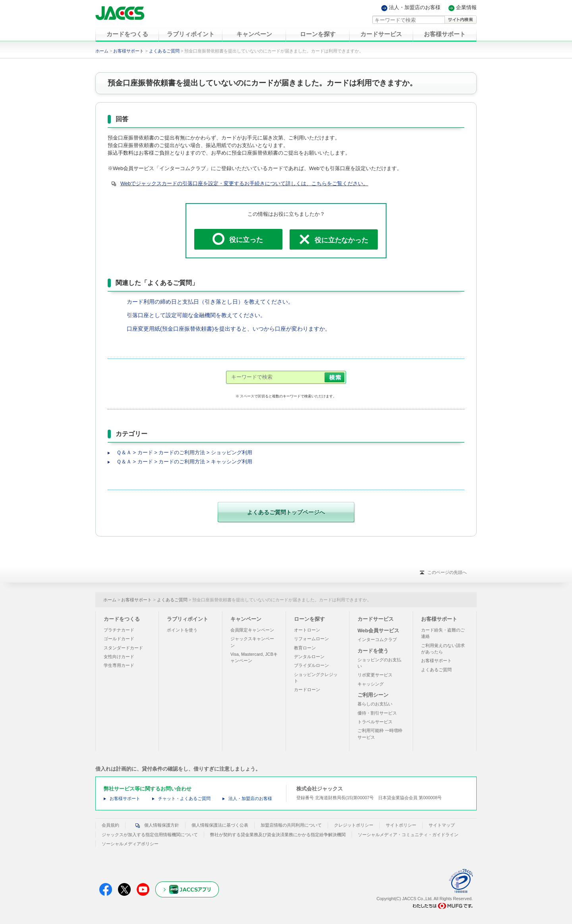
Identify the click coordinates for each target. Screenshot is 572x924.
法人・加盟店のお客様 (415, 8)
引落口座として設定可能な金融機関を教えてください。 (196, 315)
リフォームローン (311, 639)
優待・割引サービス (377, 713)
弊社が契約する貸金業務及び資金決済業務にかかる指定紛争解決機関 (278, 834)
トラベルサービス (375, 722)
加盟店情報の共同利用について (291, 825)
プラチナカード (119, 630)
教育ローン (305, 647)
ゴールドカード (119, 639)
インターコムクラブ (377, 639)
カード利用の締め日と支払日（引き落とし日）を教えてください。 (210, 302)
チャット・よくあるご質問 (184, 798)
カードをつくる (122, 619)
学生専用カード (119, 665)
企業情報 (466, 8)
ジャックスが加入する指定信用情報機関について (150, 834)
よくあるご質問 (164, 51)
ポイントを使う (182, 630)
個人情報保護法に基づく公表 (220, 825)
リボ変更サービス (375, 675)
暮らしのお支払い (375, 704)
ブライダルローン (311, 665)
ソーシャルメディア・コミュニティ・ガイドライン (408, 834)
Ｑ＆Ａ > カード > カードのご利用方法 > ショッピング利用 (184, 452)
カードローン (307, 690)
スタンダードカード (123, 647)
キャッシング (371, 684)
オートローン (307, 630)
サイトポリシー (401, 825)
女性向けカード (119, 657)
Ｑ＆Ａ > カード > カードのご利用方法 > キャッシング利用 (184, 462)
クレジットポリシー (354, 825)
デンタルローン (309, 657)
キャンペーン (246, 619)
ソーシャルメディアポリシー (130, 844)
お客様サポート (129, 51)
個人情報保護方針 (155, 825)
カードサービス (376, 619)
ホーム (102, 51)
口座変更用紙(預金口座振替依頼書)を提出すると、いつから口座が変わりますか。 (229, 329)
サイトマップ (442, 825)
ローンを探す (309, 619)
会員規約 (110, 825)
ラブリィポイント (187, 619)
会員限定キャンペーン (252, 630)
